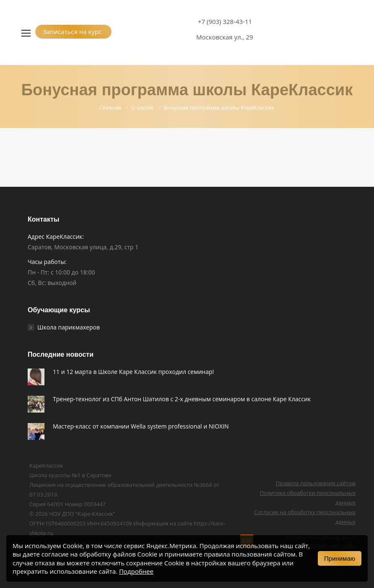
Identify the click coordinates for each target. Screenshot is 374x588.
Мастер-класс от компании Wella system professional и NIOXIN (141, 426)
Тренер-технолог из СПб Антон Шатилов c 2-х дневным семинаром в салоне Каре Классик (182, 399)
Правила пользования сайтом (316, 483)
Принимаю (340, 558)
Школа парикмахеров (69, 327)
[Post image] (36, 377)
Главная (110, 107)
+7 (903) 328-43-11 (225, 21)
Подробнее (136, 571)
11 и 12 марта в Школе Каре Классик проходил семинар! (133, 372)
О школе (142, 107)
